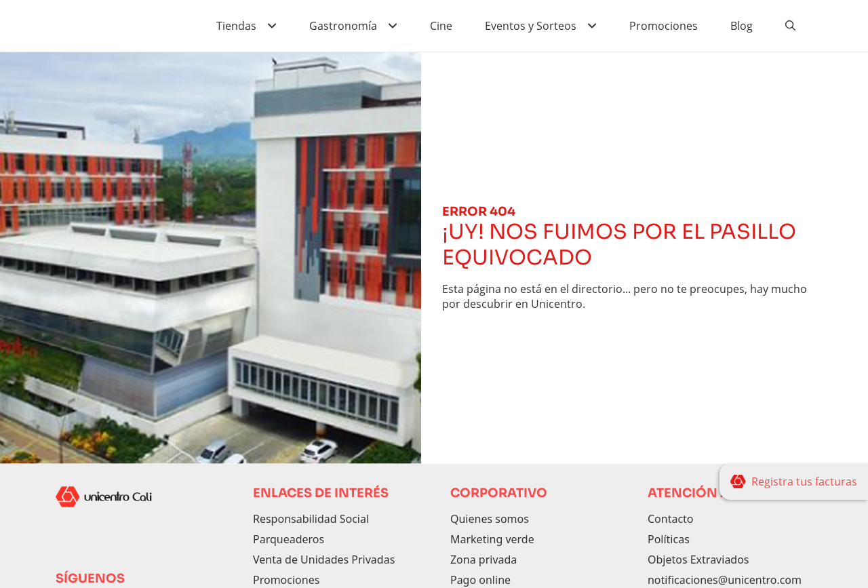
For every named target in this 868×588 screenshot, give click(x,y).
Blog (742, 26)
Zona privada (484, 560)
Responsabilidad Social (311, 519)
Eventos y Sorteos (531, 26)
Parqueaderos (289, 539)
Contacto (671, 519)
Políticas (669, 539)
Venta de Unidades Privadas (324, 560)
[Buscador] (791, 26)
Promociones (664, 26)
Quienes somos (490, 519)
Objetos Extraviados (698, 560)
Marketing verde (492, 539)
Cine (441, 26)
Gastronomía (343, 26)
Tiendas (236, 26)
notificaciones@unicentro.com (725, 580)
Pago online (480, 580)
